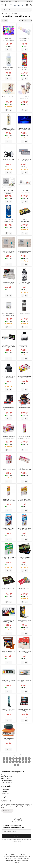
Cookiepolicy (6, 793)
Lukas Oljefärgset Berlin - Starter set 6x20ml (24, 652)
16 (26, 762)
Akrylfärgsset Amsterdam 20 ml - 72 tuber (24, 377)
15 (23, 762)
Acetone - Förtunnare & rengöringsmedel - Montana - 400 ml (9, 129)
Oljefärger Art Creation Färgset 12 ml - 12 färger (9, 500)
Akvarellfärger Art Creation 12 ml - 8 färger (9, 529)
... (15, 765)
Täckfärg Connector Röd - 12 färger (24, 68)
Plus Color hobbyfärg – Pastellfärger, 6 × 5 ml (24, 39)
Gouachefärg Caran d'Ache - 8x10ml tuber (24, 681)
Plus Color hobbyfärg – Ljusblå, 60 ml (9, 68)
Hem (2, 13)
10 (7, 762)
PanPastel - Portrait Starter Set (9, 97)
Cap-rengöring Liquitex (24, 314)
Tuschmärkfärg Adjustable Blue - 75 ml (9, 710)
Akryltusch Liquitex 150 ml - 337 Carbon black (9, 377)
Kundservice (5, 790)
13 (17, 762)
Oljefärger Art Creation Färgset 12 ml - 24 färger (24, 500)
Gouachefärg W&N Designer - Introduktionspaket (9, 252)
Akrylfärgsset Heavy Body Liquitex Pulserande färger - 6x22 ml (9, 346)
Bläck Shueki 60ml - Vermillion (9, 739)
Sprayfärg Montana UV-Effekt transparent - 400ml (24, 129)
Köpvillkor (5, 791)
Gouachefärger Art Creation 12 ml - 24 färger (9, 558)
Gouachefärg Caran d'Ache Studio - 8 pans (9, 681)
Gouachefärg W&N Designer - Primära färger (24, 252)
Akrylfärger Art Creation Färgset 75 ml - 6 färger (9, 437)
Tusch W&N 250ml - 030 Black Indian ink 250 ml (24, 283)
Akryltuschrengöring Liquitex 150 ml (24, 346)
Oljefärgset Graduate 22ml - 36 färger (24, 710)
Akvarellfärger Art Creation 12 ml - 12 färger (24, 529)
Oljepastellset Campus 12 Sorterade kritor (24, 621)
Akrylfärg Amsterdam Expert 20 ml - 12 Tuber (24, 408)
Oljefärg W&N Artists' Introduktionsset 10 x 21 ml (9, 283)
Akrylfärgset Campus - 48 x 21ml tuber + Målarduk (9, 589)
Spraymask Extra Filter (9, 159)
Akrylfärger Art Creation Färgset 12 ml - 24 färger (9, 469)
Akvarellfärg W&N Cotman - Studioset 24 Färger (9, 220)
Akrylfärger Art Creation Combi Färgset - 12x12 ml (24, 469)
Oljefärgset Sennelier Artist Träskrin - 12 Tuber (9, 652)
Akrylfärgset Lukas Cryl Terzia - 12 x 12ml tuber (24, 589)
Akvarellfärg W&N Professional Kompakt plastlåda (9, 192)
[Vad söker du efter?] (16, 10)
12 (13, 762)
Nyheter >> (16, 1)
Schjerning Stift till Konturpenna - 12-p (24, 97)
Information (29, 1)
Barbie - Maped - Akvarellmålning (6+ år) (9, 39)
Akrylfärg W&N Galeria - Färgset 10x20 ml (24, 220)
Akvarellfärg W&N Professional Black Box (24, 191)
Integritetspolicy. (16, 841)
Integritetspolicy (7, 797)
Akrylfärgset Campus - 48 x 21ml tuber (24, 558)
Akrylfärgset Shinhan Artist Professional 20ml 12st (24, 160)
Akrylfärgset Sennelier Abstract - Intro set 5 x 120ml (9, 621)
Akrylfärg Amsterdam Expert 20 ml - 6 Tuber (9, 408)
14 (20, 762)
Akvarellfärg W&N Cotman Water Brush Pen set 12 (9, 314)
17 (29, 762)
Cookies (4, 795)
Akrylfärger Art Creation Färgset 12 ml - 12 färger (24, 437)
